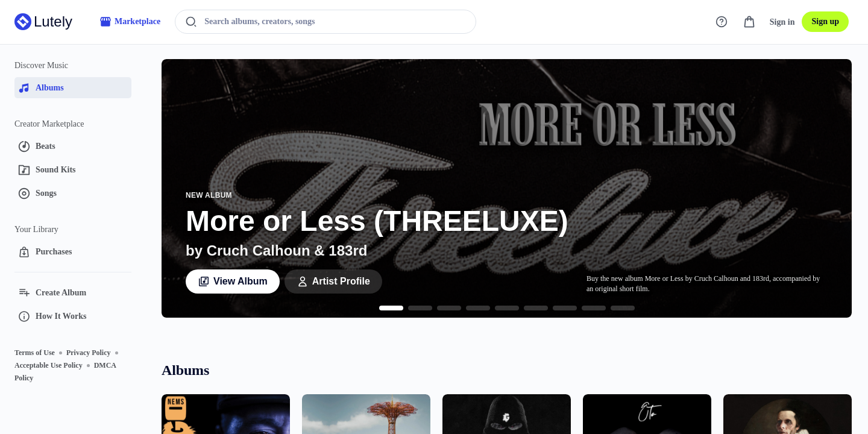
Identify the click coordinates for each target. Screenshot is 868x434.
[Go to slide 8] (594, 308)
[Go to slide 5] (507, 308)
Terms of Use (35, 353)
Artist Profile (333, 281)
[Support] (722, 22)
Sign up (825, 21)
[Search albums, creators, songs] (333, 22)
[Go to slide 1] (391, 308)
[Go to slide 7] (565, 308)
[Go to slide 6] (536, 308)
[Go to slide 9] (623, 308)
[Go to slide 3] (449, 308)
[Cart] (749, 22)
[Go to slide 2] (420, 308)
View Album (233, 281)
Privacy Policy (89, 353)
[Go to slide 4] (478, 308)
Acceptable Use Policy (49, 365)
